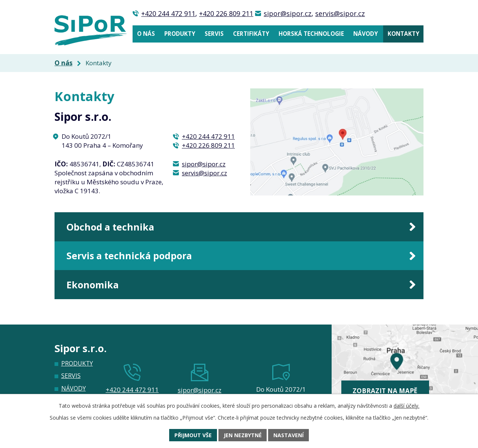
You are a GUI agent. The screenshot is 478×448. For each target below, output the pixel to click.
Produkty (180, 34)
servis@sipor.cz (340, 13)
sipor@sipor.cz (288, 13)
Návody (366, 34)
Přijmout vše (193, 435)
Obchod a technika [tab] (110, 227)
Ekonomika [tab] (93, 285)
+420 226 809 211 (226, 13)
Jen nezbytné (243, 435)
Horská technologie (311, 34)
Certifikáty (251, 34)
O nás (146, 34)
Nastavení (289, 435)
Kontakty (403, 34)
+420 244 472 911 (168, 13)
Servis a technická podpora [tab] (129, 256)
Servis (214, 34)
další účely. (406, 406)
